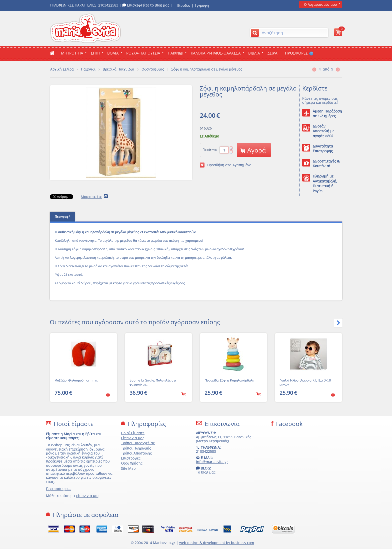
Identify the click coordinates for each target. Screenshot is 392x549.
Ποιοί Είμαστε (133, 433)
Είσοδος (184, 5)
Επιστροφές (131, 458)
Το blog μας (206, 472)
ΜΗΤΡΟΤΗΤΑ (72, 53)
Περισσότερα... (58, 489)
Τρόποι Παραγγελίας (138, 443)
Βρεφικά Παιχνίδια (118, 69)
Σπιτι (95, 53)
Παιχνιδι (175, 53)
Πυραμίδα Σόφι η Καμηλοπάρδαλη (229, 380)
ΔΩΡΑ (272, 53)
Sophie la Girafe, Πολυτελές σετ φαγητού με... (153, 382)
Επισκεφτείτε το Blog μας (148, 5)
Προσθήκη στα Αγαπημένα (226, 165)
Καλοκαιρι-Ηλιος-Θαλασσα (216, 53)
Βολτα (113, 53)
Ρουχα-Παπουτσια (143, 53)
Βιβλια (254, 53)
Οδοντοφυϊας (153, 69)
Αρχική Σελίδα (62, 69)
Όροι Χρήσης (132, 463)
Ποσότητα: (210, 150)
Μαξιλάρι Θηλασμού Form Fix (76, 380)
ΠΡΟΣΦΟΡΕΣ (299, 53)
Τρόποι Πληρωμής (136, 448)
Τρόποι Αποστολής (136, 453)
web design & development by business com (217, 543)
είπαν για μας (88, 496)
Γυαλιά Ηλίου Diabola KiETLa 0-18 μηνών (305, 382)
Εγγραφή (202, 5)
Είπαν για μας (133, 438)
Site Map (128, 468)
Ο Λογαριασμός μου (320, 4)
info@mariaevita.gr (212, 462)
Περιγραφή (62, 217)
